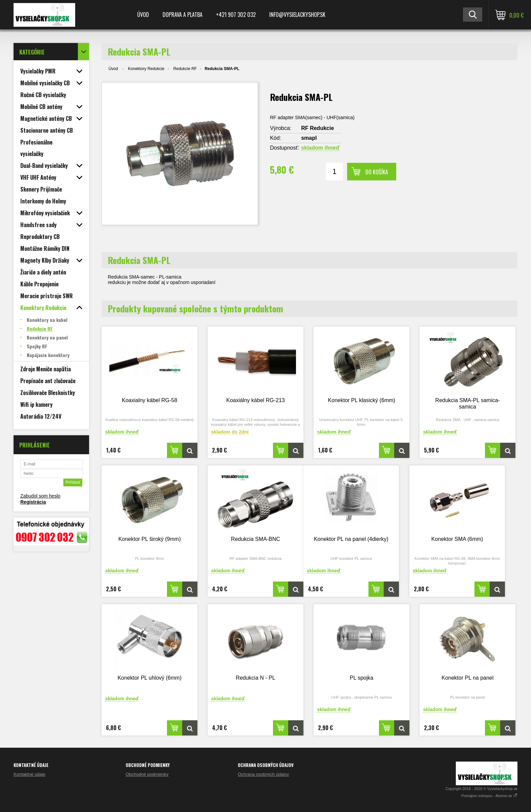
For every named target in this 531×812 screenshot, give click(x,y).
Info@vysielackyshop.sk (297, 15)
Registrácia (33, 502)
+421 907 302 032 (236, 15)
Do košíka (377, 172)
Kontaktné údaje (29, 774)
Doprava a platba (183, 15)
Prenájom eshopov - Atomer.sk (489, 796)
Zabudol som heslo (40, 496)
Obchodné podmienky (147, 774)
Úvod (143, 15)
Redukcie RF (185, 69)
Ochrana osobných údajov (263, 774)
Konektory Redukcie (146, 69)
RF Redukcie (317, 128)
